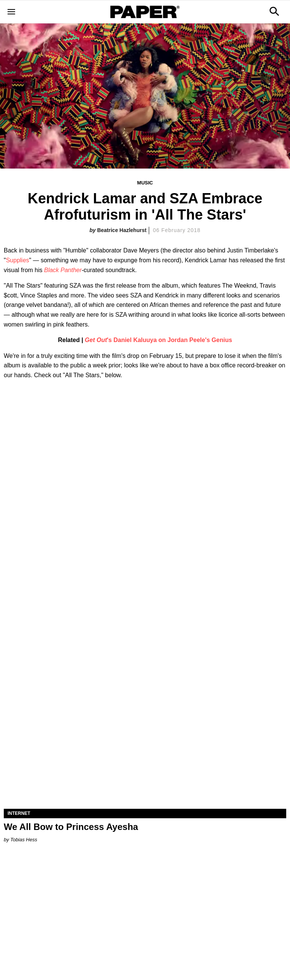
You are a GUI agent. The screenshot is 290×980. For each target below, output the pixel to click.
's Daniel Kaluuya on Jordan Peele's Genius (159, 340)
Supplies (18, 260)
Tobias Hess (24, 840)
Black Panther (63, 270)
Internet (19, 813)
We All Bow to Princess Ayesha (71, 827)
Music (145, 183)
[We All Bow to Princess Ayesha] (145, 738)
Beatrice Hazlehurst (122, 230)
